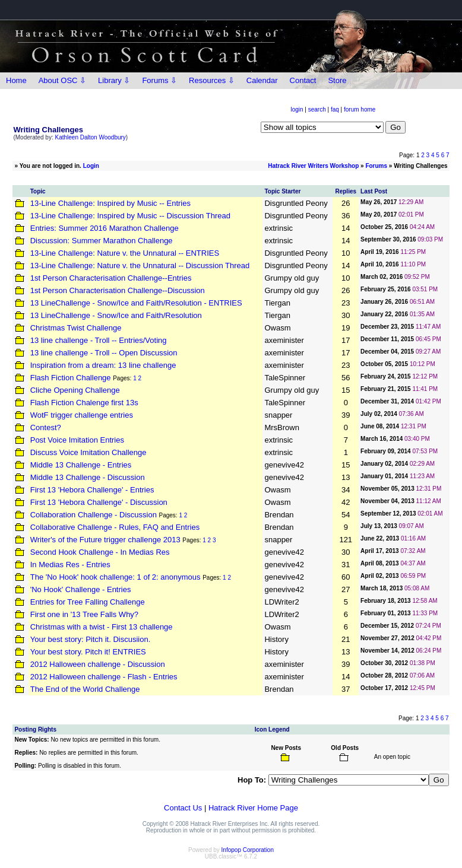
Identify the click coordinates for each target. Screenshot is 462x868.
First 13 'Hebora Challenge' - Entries (92, 490)
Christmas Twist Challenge (76, 328)
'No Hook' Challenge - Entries (81, 589)
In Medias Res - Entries (70, 565)
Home (16, 80)
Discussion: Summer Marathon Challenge (102, 241)
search (317, 109)
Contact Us (183, 808)
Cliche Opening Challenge (75, 390)
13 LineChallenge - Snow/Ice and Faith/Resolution (116, 315)
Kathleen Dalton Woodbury (91, 137)
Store (337, 80)
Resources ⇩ (212, 80)
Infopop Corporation (248, 850)
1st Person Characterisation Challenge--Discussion (118, 290)
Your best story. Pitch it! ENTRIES (88, 652)
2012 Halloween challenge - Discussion (98, 664)
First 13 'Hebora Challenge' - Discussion (99, 502)
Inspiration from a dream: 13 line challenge (103, 365)
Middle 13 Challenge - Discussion (88, 477)
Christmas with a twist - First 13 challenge (102, 627)
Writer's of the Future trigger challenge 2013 (105, 540)
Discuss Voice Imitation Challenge (88, 452)
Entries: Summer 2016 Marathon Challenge (105, 228)
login (297, 109)
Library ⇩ (114, 80)
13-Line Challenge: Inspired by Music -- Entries (110, 203)
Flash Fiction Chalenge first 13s (84, 403)
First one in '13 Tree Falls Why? (84, 614)
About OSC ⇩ (62, 80)
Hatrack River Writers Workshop (313, 166)
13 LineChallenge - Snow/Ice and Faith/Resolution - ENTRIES (136, 303)
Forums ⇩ (159, 80)
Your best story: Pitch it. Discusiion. (91, 639)
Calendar (262, 80)
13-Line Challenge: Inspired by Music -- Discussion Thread (130, 216)
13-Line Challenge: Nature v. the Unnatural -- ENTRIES (125, 253)
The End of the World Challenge (85, 689)
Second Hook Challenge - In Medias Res (100, 552)
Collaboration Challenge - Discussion (94, 515)
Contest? (46, 427)
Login (91, 166)
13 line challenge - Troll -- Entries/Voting (99, 340)
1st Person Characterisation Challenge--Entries (111, 278)
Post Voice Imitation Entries (77, 440)
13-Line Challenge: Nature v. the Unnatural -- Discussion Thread (140, 266)
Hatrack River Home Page (253, 808)
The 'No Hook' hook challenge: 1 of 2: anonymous (115, 577)
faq (335, 109)
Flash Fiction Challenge (71, 378)
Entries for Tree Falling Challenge (88, 602)
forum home (360, 109)
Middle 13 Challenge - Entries (81, 465)
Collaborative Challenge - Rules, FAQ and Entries (115, 527)
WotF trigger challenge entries (82, 415)
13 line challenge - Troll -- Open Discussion (104, 353)
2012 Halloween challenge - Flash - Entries (104, 677)
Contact (303, 80)
